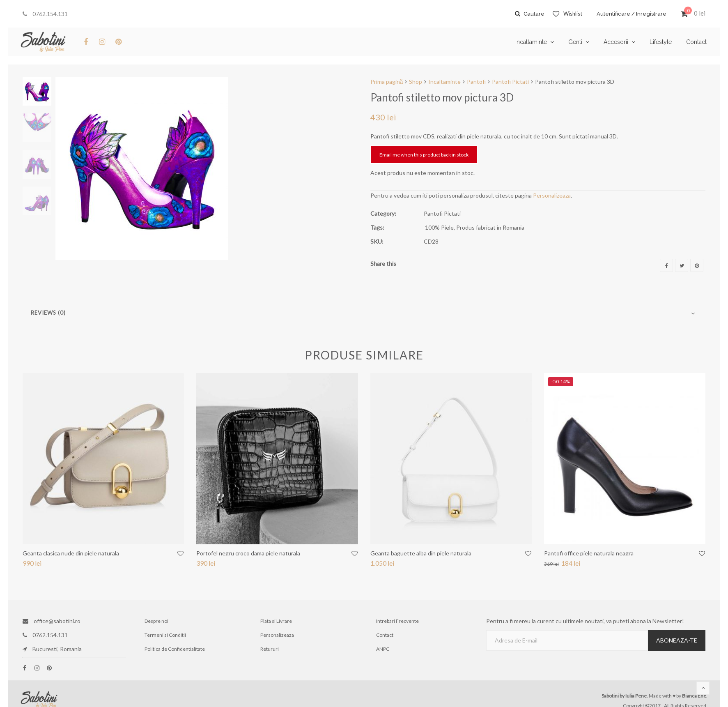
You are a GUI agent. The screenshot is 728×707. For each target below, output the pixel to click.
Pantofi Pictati (510, 82)
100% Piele (439, 227)
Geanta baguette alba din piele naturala (421, 553)
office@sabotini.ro (52, 621)
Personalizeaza (552, 195)
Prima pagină (387, 82)
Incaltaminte (444, 82)
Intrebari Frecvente (397, 621)
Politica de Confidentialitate (175, 649)
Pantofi (476, 82)
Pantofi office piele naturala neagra (589, 553)
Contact (385, 635)
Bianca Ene (694, 696)
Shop (416, 82)
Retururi (270, 649)
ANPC (383, 649)
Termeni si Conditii (165, 635)
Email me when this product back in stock (424, 155)
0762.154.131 (45, 14)
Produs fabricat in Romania (490, 227)
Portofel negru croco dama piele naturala (248, 553)
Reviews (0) (48, 313)
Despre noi (156, 621)
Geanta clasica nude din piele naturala (71, 553)
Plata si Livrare (276, 621)
